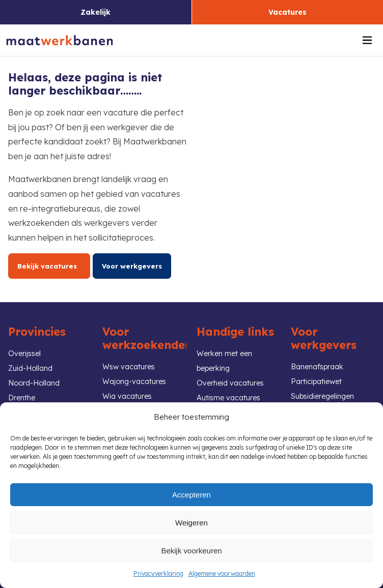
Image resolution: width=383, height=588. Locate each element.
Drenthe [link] (22, 398)
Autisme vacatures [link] (228, 398)
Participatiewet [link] (316, 381)
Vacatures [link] (288, 12)
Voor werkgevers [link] (132, 266)
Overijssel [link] (24, 354)
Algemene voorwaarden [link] (222, 574)
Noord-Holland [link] (34, 383)
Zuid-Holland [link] (30, 368)
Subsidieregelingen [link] (322, 396)
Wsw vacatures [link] (129, 367)
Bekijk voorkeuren (191, 551)
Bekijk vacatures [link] (49, 266)
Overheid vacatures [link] (230, 383)
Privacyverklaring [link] (158, 574)
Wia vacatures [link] (127, 396)
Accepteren (191, 495)
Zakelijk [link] (95, 12)
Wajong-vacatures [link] (134, 381)
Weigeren (191, 523)
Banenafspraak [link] (317, 367)
